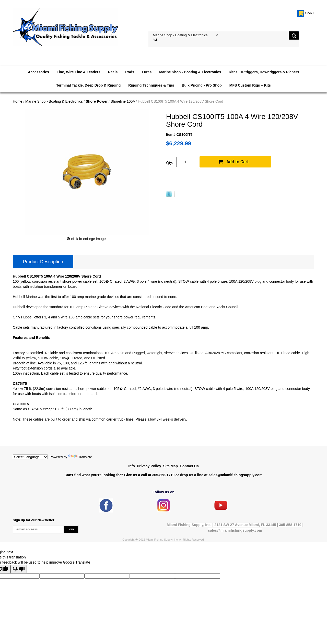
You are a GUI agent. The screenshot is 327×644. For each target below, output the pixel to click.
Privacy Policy (149, 466)
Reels (113, 72)
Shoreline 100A (123, 101)
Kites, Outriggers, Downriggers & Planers (264, 72)
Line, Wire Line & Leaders (79, 72)
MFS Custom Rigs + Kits (250, 85)
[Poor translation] (19, 569)
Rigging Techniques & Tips (151, 85)
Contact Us (189, 466)
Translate (80, 457)
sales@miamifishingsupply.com (236, 475)
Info (132, 466)
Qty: (170, 163)
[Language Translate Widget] (30, 457)
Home (17, 101)
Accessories (38, 72)
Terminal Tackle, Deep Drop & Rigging (88, 85)
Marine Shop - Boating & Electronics (190, 72)
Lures (147, 72)
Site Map (170, 466)
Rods (130, 72)
